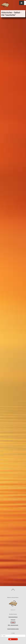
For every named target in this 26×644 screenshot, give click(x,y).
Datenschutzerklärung (13, 617)
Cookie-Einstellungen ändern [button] (13, 629)
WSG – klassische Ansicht (13, 625)
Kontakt (13, 622)
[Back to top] (13, 590)
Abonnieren (13, 639)
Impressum (13, 620)
